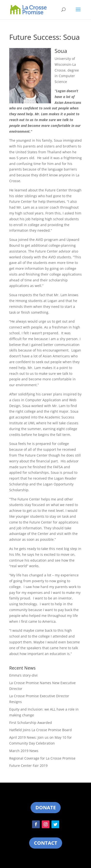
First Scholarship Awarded (31, 723)
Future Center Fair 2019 (28, 766)
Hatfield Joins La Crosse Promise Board (41, 730)
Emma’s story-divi (23, 675)
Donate (46, 807)
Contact (46, 843)
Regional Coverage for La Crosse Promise (42, 758)
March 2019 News (24, 751)
